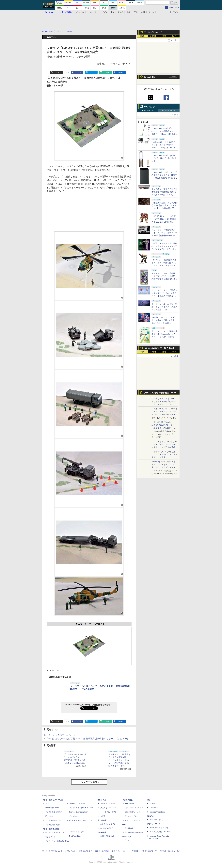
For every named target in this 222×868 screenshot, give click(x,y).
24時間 (153, 36)
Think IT (48, 803)
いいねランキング (169, 111)
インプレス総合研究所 (54, 812)
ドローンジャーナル (53, 820)
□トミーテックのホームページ (60, 735)
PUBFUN (151, 816)
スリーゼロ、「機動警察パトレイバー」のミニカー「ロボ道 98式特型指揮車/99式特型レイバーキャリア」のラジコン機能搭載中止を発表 (164, 235)
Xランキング (150, 107)
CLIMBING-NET (106, 828)
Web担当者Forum (52, 808)
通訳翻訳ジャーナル (133, 812)
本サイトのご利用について (52, 851)
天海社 (152, 803)
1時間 (143, 36)
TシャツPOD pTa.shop (159, 828)
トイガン (104, 12)
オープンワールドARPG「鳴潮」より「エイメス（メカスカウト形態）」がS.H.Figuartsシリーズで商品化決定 (164, 309)
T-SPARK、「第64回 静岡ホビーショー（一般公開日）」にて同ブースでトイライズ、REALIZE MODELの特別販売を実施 (164, 265)
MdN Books (130, 828)
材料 (143, 12)
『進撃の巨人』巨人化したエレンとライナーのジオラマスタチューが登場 (164, 454)
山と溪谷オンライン (108, 824)
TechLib (128, 840)
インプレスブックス (77, 832)
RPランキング (148, 111)
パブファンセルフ (157, 820)
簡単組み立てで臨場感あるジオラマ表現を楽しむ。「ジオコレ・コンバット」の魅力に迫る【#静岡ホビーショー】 (119, 760)
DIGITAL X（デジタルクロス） (81, 820)
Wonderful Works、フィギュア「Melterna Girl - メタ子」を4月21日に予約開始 (164, 320)
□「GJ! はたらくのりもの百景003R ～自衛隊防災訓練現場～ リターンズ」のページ (87, 739)
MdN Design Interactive (134, 832)
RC (112, 12)
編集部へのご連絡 (102, 851)
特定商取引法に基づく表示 (170, 851)
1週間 (164, 36)
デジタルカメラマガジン (55, 832)
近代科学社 (102, 832)
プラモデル (80, 12)
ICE (149, 800)
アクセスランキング (153, 32)
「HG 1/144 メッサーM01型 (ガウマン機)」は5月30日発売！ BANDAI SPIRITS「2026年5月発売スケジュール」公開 (164, 222)
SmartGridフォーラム (77, 803)
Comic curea (155, 808)
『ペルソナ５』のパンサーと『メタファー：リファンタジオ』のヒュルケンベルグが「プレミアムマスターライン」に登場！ (164, 414)
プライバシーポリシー (120, 851)
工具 (136, 12)
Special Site (150, 77)
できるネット (50, 837)
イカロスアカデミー (133, 820)
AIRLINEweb (130, 803)
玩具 (128, 12)
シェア (79, 72)
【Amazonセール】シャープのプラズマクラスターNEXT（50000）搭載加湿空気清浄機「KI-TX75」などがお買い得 (164, 178)
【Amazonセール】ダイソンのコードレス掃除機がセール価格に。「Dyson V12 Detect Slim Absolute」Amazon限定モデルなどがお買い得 (164, 134)
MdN (124, 825)
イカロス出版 (127, 800)
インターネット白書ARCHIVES (57, 841)
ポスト (58, 72)
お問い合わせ (71, 851)
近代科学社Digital (107, 836)
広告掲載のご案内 (85, 851)
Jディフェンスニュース (134, 808)
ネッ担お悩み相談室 (53, 825)
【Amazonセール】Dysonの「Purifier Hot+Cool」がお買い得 (164, 158)
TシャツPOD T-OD (108, 812)
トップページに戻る (89, 782)
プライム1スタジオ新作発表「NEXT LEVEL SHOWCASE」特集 (160, 393)
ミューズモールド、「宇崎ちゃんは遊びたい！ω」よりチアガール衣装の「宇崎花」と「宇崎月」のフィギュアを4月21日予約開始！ (164, 296)
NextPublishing (75, 836)
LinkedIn (121, 72)
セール (151, 12)
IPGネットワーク (154, 824)
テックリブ (127, 837)
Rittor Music (102, 800)
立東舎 (103, 816)
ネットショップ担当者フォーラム (82, 808)
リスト (67, 72)
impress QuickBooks (158, 812)
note (107, 72)
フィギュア (92, 12)
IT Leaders (49, 816)
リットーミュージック (109, 803)
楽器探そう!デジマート (109, 808)
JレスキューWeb (132, 816)
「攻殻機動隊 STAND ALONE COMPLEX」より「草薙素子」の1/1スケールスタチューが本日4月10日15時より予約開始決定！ (164, 428)
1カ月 (174, 36)
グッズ (120, 12)
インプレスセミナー (77, 816)
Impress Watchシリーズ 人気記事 (159, 348)
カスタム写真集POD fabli (160, 832)
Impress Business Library (79, 812)
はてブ (93, 72)
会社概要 (135, 851)
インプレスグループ (149, 851)
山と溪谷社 (102, 820)
